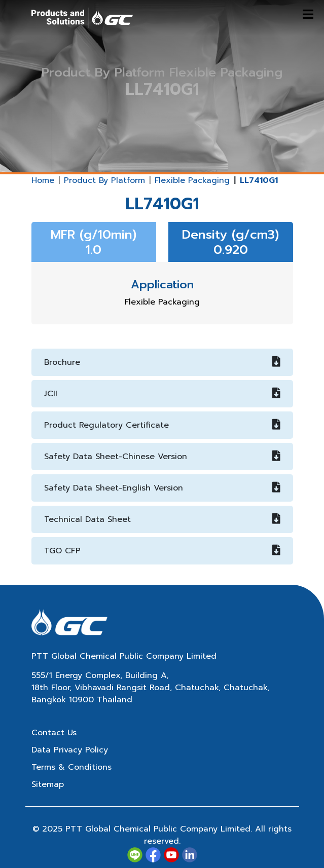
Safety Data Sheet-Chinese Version (162, 457)
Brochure (162, 362)
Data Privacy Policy (70, 750)
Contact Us (54, 733)
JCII (162, 394)
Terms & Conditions (71, 767)
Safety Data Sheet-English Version (162, 488)
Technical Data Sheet (162, 519)
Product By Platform (104, 180)
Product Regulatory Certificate (162, 425)
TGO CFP (162, 551)
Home (43, 180)
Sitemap (48, 784)
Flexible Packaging (192, 180)
